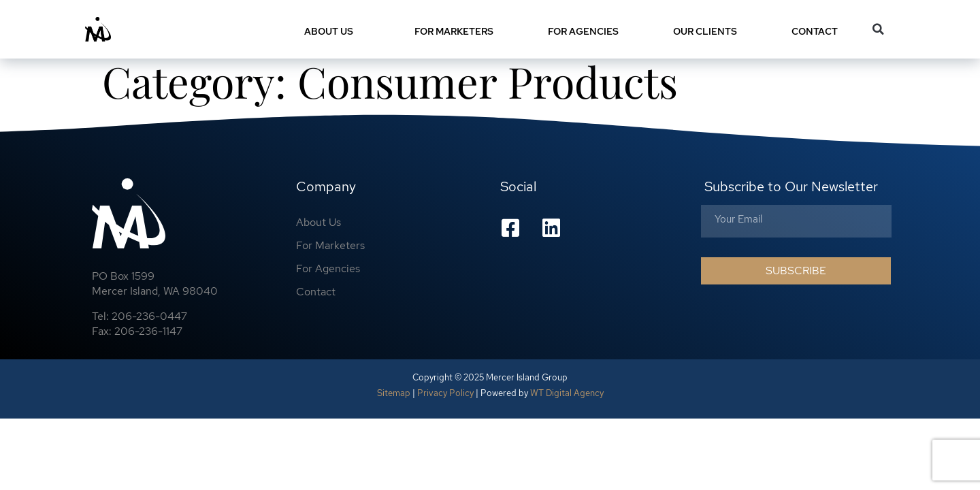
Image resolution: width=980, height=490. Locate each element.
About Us (332, 31)
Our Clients (705, 31)
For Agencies (583, 31)
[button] (879, 29)
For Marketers (454, 31)
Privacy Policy (445, 397)
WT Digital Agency (567, 397)
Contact (818, 31)
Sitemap (394, 397)
